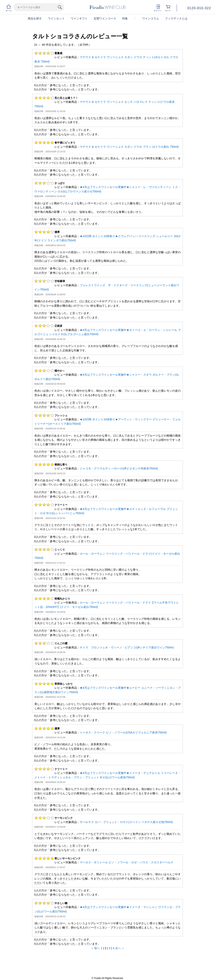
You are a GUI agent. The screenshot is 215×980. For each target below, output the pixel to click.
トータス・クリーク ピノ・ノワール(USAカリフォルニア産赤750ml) (123, 732)
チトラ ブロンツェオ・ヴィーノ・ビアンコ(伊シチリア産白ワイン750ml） (128, 647)
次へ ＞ (120, 948)
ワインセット (56, 18)
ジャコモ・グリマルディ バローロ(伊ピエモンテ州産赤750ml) (119, 468)
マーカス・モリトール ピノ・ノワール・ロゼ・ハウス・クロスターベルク (127, 862)
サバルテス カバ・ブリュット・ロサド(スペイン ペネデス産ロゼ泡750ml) (126, 822)
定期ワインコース (105, 18)
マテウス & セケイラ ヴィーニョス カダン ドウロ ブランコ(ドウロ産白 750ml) (129, 147)
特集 (125, 18)
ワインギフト (79, 18)
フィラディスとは (176, 18)
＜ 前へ (95, 948)
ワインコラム (150, 18)
